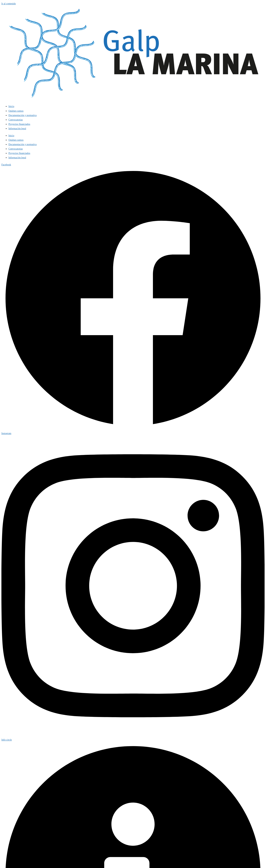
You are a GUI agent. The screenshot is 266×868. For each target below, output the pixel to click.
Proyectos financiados (19, 124)
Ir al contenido (9, 4)
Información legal (17, 129)
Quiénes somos (16, 111)
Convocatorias (16, 120)
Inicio (11, 106)
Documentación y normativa (22, 115)
